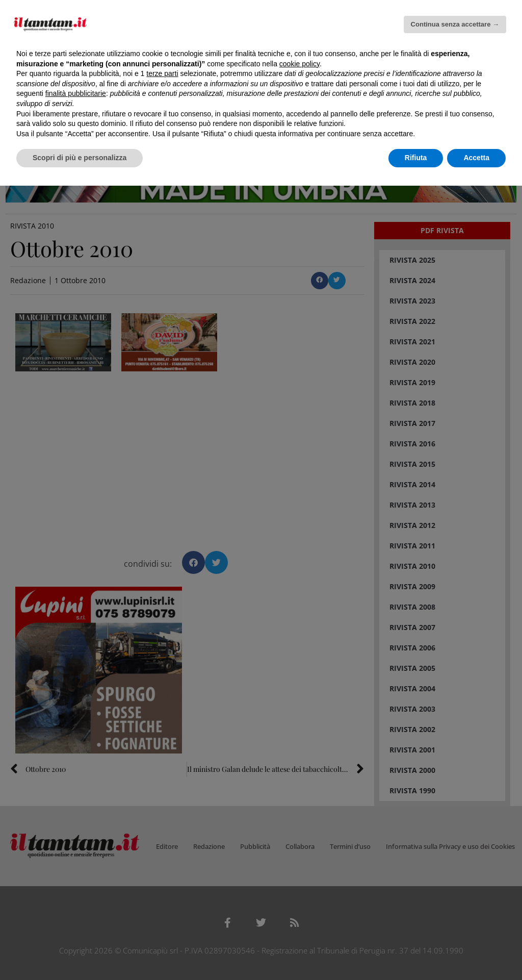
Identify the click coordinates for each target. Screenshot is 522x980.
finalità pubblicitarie (76, 93)
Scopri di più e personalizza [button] (80, 158)
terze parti (162, 73)
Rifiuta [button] (416, 158)
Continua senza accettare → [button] (455, 24)
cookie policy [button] (299, 64)
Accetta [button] (476, 158)
